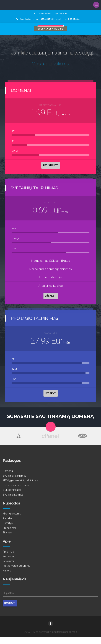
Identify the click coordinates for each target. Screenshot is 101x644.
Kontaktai (8, 556)
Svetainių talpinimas (15, 476)
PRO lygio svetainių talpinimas (20, 480)
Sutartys (8, 523)
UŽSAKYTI (51, 296)
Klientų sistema (12, 514)
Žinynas (7, 533)
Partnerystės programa (16, 566)
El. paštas (8, 593)
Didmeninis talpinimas (16, 485)
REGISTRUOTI (51, 165)
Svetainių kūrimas (13, 495)
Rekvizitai (8, 561)
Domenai (8, 471)
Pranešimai (9, 528)
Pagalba (7, 518)
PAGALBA (63, 14)
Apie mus (8, 552)
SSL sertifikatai (12, 490)
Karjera (7, 571)
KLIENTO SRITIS (44, 14)
